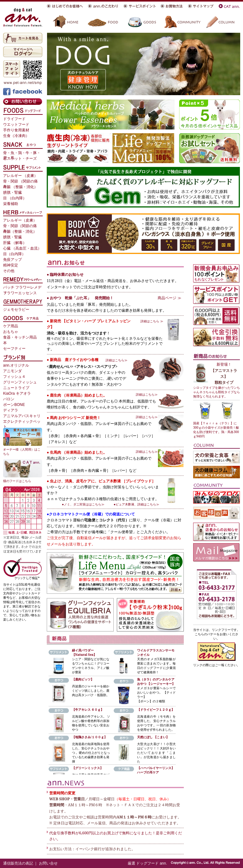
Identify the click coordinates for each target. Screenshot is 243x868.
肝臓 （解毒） (15, 243)
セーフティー (14, 349)
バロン (9, 399)
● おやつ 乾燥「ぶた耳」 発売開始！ (80, 298)
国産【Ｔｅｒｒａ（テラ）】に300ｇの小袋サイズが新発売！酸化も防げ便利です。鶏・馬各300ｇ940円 (216, 430)
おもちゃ (11, 332)
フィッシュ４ (14, 377)
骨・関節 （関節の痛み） (20, 182)
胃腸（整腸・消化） (20, 232)
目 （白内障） (15, 198)
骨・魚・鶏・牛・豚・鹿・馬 (22, 153)
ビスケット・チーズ (20, 158)
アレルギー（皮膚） (20, 220)
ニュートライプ (16, 388)
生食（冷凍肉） (16, 136)
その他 (9, 271)
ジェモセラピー (16, 310)
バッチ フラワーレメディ (22, 288)
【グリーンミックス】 (88, 768)
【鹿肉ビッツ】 (83, 679)
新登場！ (224, 364)
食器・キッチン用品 (20, 337)
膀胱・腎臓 (12, 193)
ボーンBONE (14, 405)
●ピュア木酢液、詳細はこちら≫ (136, 504)
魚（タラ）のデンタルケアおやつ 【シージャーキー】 (156, 681)
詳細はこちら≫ (117, 360)
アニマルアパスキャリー (22, 416)
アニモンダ (12, 371)
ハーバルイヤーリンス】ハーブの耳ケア (156, 770)
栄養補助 (11, 204)
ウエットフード (16, 124)
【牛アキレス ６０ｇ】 (88, 710)
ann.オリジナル (16, 365)
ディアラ (11, 410)
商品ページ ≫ (169, 298)
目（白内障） (14, 254)
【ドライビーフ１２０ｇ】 (156, 710)
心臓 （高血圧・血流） (22, 248)
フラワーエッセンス (20, 293)
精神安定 (11, 265)
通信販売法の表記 (18, 863)
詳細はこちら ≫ (152, 321)
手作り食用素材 (16, 130)
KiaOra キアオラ (17, 393)
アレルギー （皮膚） (20, 176)
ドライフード (14, 119)
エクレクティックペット (22, 422)
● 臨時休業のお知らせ (65, 274)
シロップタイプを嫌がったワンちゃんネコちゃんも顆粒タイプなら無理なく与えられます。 (217, 392)
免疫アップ (12, 260)
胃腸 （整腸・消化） (20, 187)
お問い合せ (48, 863)
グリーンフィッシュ (20, 382)
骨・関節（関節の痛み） (20, 226)
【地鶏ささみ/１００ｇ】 (90, 737)
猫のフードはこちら (17, 481)
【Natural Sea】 (84, 655)
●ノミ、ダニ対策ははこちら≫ (85, 504)
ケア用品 (11, 326)
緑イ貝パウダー (83, 650)
